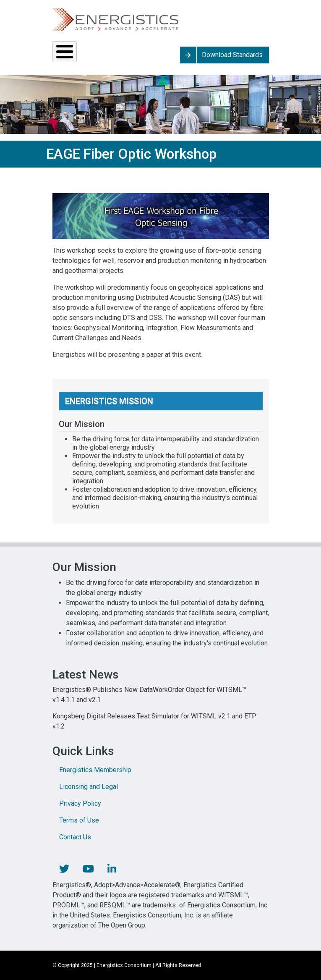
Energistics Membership (95, 770)
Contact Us (75, 837)
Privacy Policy (80, 803)
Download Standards (232, 55)
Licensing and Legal (89, 787)
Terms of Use (79, 820)
